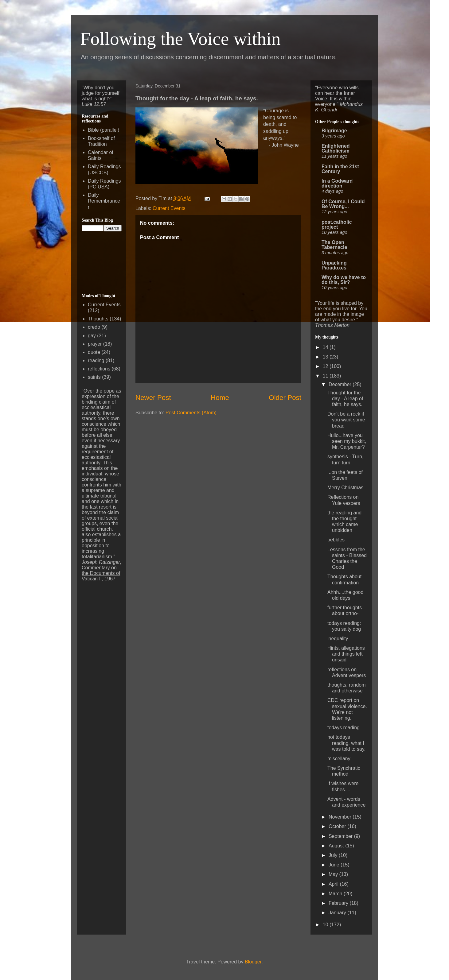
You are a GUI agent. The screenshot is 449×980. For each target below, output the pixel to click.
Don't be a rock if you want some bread (346, 420)
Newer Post (153, 398)
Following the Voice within (180, 39)
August (337, 846)
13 (326, 357)
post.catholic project (337, 225)
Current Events (169, 208)
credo (94, 327)
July (334, 855)
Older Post (285, 398)
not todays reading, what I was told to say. (346, 743)
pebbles (336, 540)
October (338, 826)
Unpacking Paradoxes (334, 265)
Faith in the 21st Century (340, 169)
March (336, 894)
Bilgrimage (334, 131)
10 (326, 925)
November (341, 817)
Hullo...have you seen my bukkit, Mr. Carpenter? (347, 441)
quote (94, 352)
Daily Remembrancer (104, 201)
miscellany (339, 759)
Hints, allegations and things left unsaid (346, 654)
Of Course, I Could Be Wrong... (343, 204)
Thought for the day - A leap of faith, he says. (345, 399)
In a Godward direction (337, 183)
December (341, 384)
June (335, 865)
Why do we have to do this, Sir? (344, 280)
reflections (99, 369)
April (334, 884)
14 (326, 347)
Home (220, 398)
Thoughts (98, 319)
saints (94, 377)
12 (326, 366)
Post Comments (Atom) (191, 413)
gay (92, 336)
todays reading (344, 728)
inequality (338, 639)
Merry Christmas (345, 488)
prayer (95, 344)
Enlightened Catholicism (336, 148)
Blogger (253, 962)
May (334, 874)
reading (96, 360)
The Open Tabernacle (334, 245)
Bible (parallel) (103, 130)
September (341, 836)
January (338, 913)
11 (326, 376)
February (339, 903)
